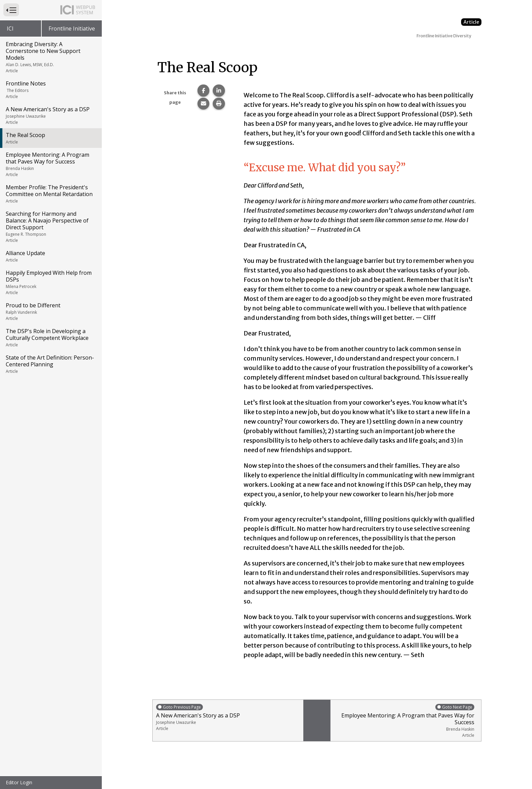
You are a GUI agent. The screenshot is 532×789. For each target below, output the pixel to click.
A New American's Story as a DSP (50, 115)
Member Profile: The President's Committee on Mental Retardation (50, 194)
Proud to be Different (50, 311)
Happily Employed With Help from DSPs (50, 282)
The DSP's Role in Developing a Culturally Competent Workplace (50, 338)
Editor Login (19, 782)
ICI (10, 28)
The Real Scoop (50, 138)
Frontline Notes (50, 90)
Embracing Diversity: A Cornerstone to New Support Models (50, 57)
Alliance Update (50, 256)
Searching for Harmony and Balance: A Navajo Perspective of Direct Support (50, 227)
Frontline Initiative (72, 28)
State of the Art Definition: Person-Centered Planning (50, 364)
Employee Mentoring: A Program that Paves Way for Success (50, 164)
